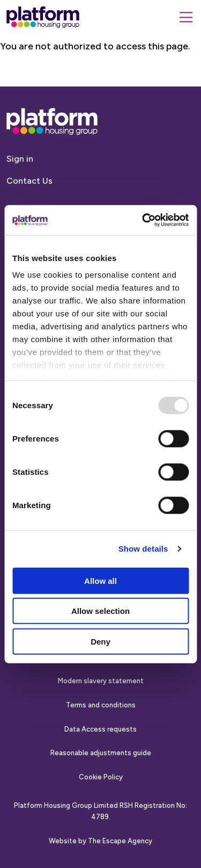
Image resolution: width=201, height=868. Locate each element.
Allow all (100, 580)
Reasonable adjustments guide (101, 753)
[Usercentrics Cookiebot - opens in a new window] (143, 220)
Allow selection (100, 611)
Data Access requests (100, 729)
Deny (100, 641)
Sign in (20, 159)
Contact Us (29, 181)
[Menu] (186, 17)
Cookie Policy (101, 777)
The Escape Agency (120, 841)
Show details (143, 549)
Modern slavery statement (101, 681)
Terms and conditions (101, 705)
